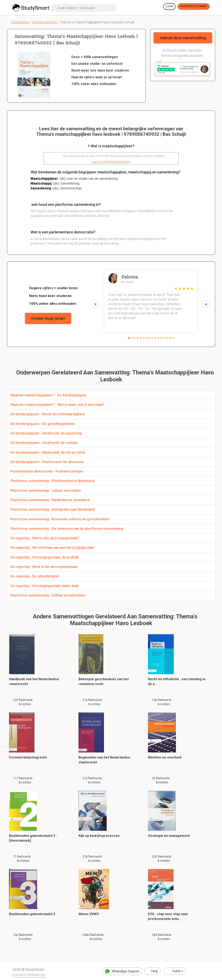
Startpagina (20, 22)
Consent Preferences (29, 975)
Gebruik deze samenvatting (183, 38)
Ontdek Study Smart (194, 6)
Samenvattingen (45, 22)
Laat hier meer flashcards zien (111, 162)
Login (169, 6)
